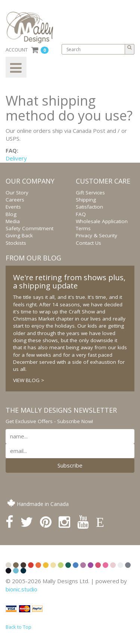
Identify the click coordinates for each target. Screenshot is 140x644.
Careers (15, 200)
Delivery (16, 158)
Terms (83, 228)
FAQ (81, 214)
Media (13, 221)
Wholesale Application (102, 221)
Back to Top (18, 627)
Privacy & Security (97, 235)
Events (13, 207)
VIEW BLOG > (29, 380)
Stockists (16, 243)
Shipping (86, 200)
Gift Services (90, 193)
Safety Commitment (29, 228)
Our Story (17, 193)
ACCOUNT (17, 50)
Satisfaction (89, 207)
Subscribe (70, 465)
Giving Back (19, 235)
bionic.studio (21, 589)
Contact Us (88, 243)
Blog (11, 214)
